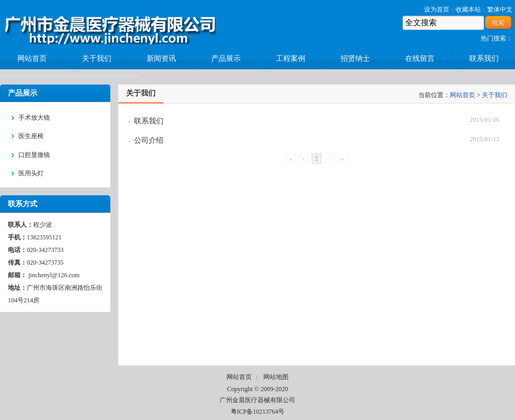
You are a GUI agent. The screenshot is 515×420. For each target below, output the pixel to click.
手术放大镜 (34, 118)
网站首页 (462, 95)
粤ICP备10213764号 (258, 412)
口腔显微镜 (34, 155)
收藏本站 (468, 9)
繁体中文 (500, 9)
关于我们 (495, 95)
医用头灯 (31, 173)
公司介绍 (149, 140)
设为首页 (437, 9)
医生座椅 (31, 136)
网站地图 (276, 377)
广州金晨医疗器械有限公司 (257, 400)
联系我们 (149, 121)
